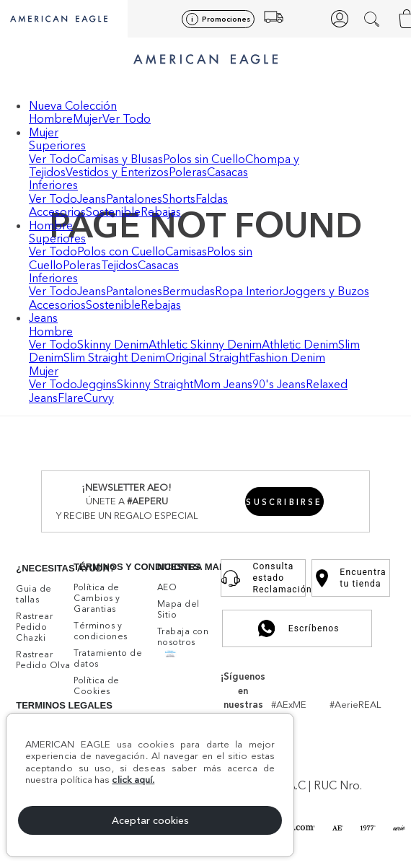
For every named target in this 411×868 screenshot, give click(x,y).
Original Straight (207, 357)
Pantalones (134, 198)
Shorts (179, 198)
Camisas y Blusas (120, 159)
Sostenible (113, 211)
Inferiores (53, 185)
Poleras (188, 172)
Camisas (186, 251)
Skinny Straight (155, 384)
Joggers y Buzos (326, 291)
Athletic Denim (300, 344)
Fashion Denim (287, 357)
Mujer (88, 118)
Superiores (57, 145)
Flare (71, 398)
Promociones (226, 19)
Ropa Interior (249, 291)
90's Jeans (279, 384)
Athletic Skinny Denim (205, 344)
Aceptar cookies (150, 820)
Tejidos (119, 265)
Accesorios (57, 211)
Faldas (212, 198)
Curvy (99, 398)
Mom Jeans (223, 384)
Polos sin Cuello (204, 159)
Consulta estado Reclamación (263, 578)
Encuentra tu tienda (351, 578)
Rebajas (161, 211)
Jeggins (97, 384)
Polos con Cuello (121, 251)
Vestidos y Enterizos (117, 172)
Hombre (51, 118)
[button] (373, 19)
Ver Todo (127, 118)
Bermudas (189, 291)
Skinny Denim (113, 344)
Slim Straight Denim (114, 357)
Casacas (227, 172)
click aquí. (133, 779)
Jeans (92, 198)
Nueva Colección (73, 105)
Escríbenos (297, 628)
